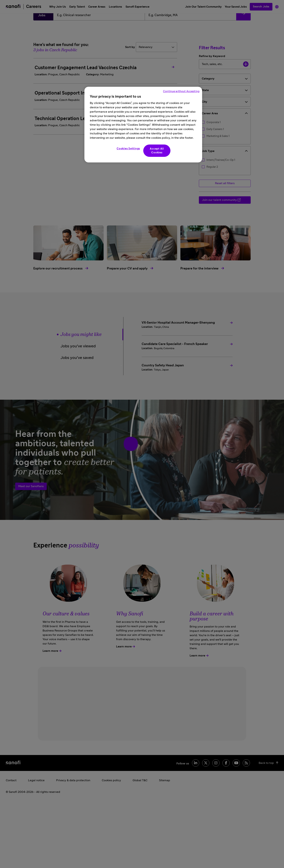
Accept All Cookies (157, 151)
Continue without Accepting (181, 91)
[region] (143, 125)
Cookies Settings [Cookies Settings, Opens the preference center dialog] (128, 149)
